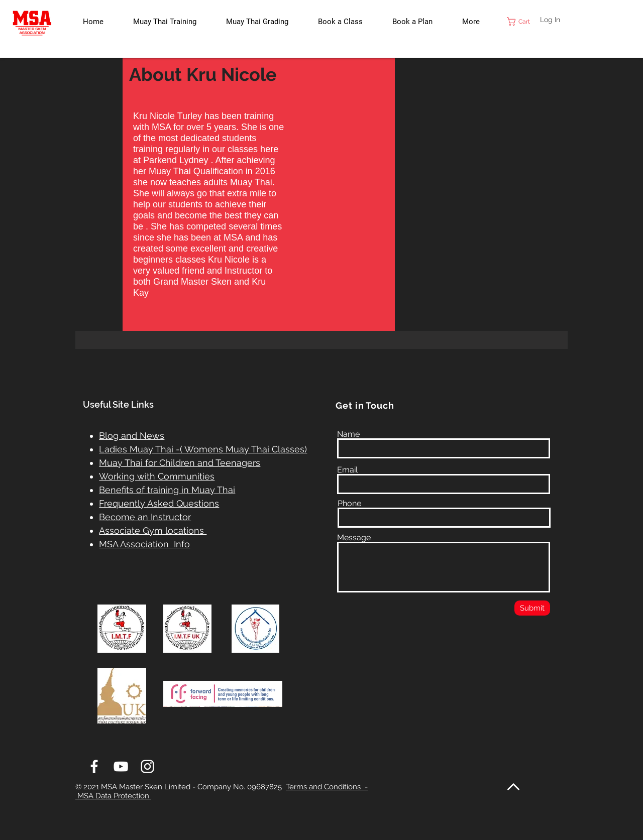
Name (348, 434)
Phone (349, 504)
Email (347, 470)
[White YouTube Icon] (121, 766)
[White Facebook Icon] (94, 766)
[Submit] (532, 608)
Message (354, 538)
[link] (524, 21)
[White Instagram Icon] (147, 766)
